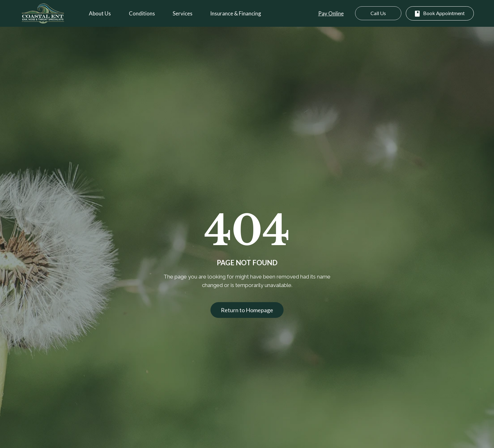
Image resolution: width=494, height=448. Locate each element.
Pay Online (331, 13)
